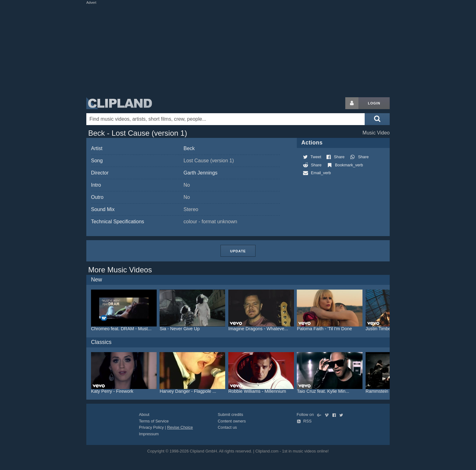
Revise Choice (180, 427)
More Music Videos (120, 270)
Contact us (227, 427)
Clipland (119, 103)
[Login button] (352, 103)
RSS (304, 421)
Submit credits (230, 414)
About (144, 414)
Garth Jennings (201, 173)
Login (374, 103)
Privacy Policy (151, 427)
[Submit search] (377, 119)
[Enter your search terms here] (225, 119)
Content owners (232, 421)
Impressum (149, 434)
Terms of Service (154, 421)
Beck (189, 148)
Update (238, 251)
